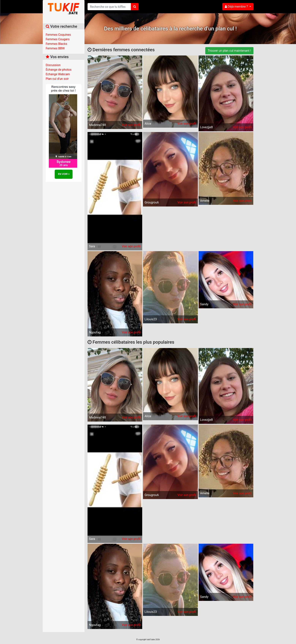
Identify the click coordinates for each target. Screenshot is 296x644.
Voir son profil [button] (131, 125)
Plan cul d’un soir (57, 79)
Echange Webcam (58, 74)
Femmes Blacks (56, 44)
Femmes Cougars (58, 39)
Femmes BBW (55, 48)
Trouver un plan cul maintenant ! (229, 51)
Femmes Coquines (58, 35)
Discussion (53, 65)
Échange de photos (59, 70)
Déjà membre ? (237, 7)
